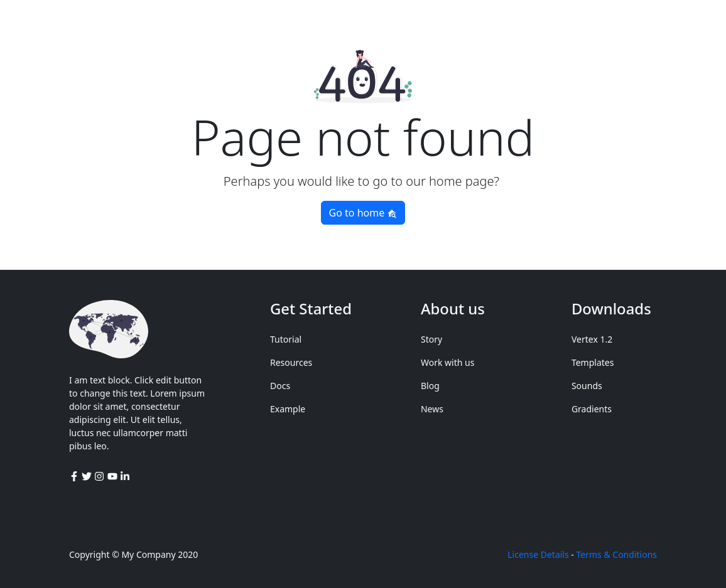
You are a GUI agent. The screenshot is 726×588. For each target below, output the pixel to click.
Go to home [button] (363, 213)
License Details (538, 554)
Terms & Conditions (617, 554)
